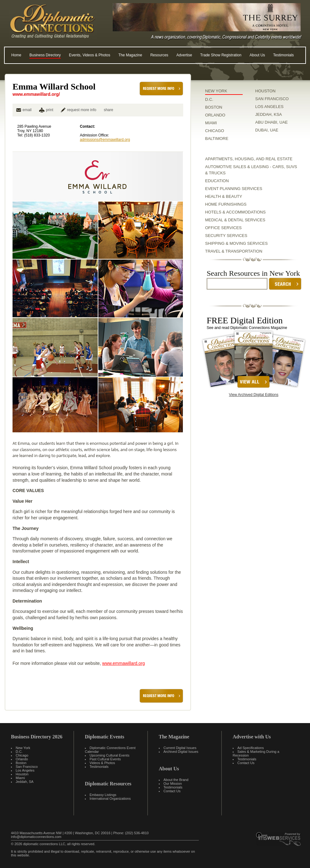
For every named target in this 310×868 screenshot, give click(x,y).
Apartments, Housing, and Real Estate (249, 159)
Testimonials (283, 55)
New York (23, 748)
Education (217, 181)
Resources (159, 55)
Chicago (22, 755)
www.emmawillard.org (123, 663)
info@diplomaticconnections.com (36, 837)
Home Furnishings (226, 204)
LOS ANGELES (269, 107)
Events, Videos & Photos (90, 55)
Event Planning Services (234, 189)
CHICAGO (215, 131)
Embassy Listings (103, 795)
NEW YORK (216, 91)
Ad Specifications (251, 748)
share (108, 110)
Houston (22, 774)
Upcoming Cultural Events (109, 755)
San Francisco (27, 767)
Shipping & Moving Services (236, 243)
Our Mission (173, 783)
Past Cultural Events (105, 759)
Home (16, 55)
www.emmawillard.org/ (36, 94)
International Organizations (110, 799)
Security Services (226, 236)
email (24, 110)
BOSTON (214, 107)
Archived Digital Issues (181, 752)
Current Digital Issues (180, 748)
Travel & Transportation (234, 251)
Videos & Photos (102, 763)
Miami (20, 778)
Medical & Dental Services (235, 220)
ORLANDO (215, 115)
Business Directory (45, 55)
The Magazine (130, 55)
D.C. (209, 99)
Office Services (223, 228)
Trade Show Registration (221, 55)
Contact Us (172, 791)
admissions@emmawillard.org (105, 140)
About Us (257, 55)
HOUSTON (265, 91)
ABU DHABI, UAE (271, 122)
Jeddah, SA (25, 782)
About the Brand (176, 780)
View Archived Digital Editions (254, 395)
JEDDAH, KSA (269, 114)
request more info (78, 110)
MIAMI (211, 123)
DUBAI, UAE (267, 130)
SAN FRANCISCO (272, 99)
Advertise (184, 55)
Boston (21, 763)
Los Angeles (25, 770)
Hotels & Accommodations (235, 212)
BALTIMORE (217, 139)
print (50, 110)
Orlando (22, 759)
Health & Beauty (224, 196)
